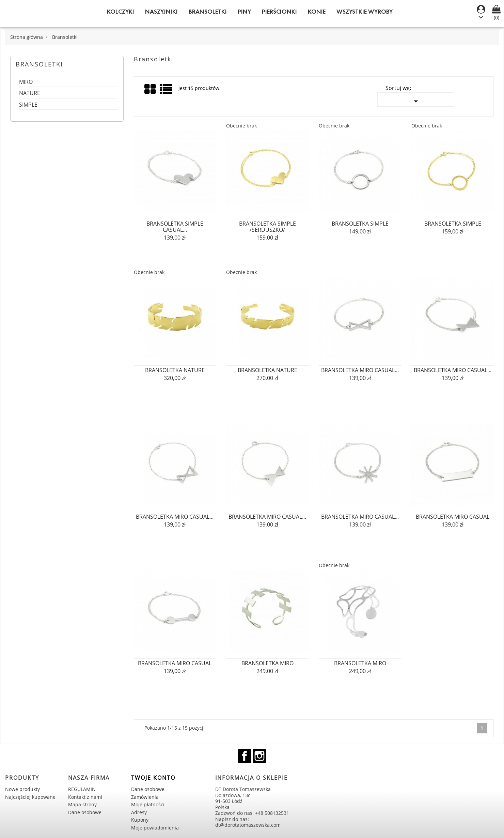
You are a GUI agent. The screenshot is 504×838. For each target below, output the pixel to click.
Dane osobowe (85, 812)
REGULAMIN (82, 789)
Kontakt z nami (85, 797)
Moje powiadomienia (155, 828)
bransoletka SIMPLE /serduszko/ (267, 227)
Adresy (139, 812)
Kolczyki (121, 12)
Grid (151, 89)
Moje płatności (148, 804)
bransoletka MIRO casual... (360, 370)
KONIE (317, 12)
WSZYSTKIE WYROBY (365, 12)
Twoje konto (153, 778)
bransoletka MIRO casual (453, 517)
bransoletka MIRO (267, 663)
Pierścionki (279, 12)
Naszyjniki (161, 12)
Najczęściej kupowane (30, 797)
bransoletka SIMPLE (360, 224)
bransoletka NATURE (175, 370)
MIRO (26, 82)
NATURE (30, 94)
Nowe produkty (22, 789)
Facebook (245, 756)
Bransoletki (208, 12)
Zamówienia (145, 797)
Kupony (140, 820)
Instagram (259, 756)
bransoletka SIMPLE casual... (175, 227)
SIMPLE (28, 105)
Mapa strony (82, 804)
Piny (244, 12)
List (167, 92)
